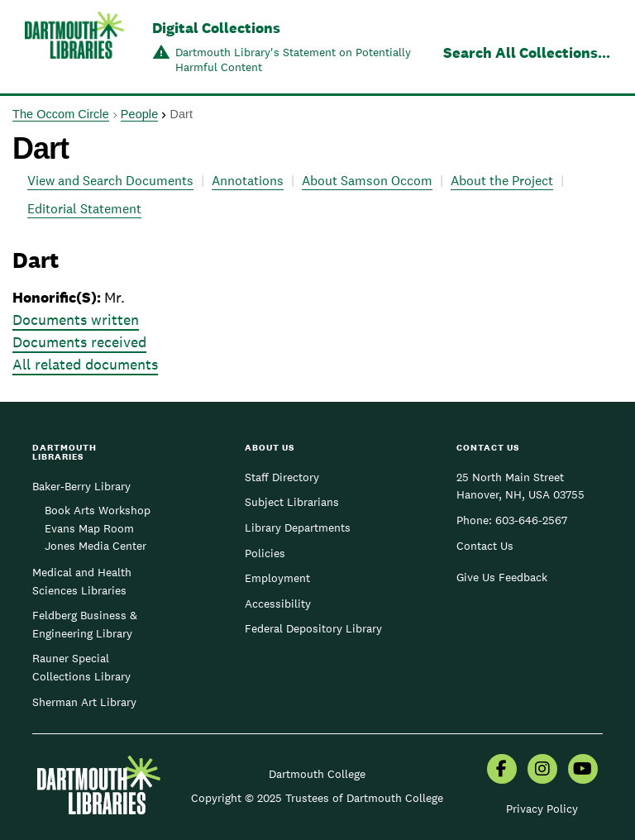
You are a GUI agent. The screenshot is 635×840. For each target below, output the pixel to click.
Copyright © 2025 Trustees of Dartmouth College (317, 798)
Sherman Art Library (84, 702)
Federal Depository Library (313, 628)
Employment (277, 578)
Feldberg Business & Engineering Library (85, 624)
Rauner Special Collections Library (81, 667)
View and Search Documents (110, 181)
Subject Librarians (292, 502)
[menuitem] (502, 771)
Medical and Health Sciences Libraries (82, 581)
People (139, 114)
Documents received (79, 342)
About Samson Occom (367, 181)
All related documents (85, 364)
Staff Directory (282, 477)
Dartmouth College (317, 774)
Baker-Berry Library (81, 486)
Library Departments (298, 527)
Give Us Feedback (502, 577)
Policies (265, 553)
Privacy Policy (542, 809)
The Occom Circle (61, 114)
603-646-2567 (531, 520)
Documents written (76, 320)
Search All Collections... (527, 52)
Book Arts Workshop (98, 510)
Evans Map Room (89, 528)
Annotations (248, 181)
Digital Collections (216, 28)
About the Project (502, 181)
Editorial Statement (84, 209)
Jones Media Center (95, 546)
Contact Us (485, 546)
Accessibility (278, 604)
